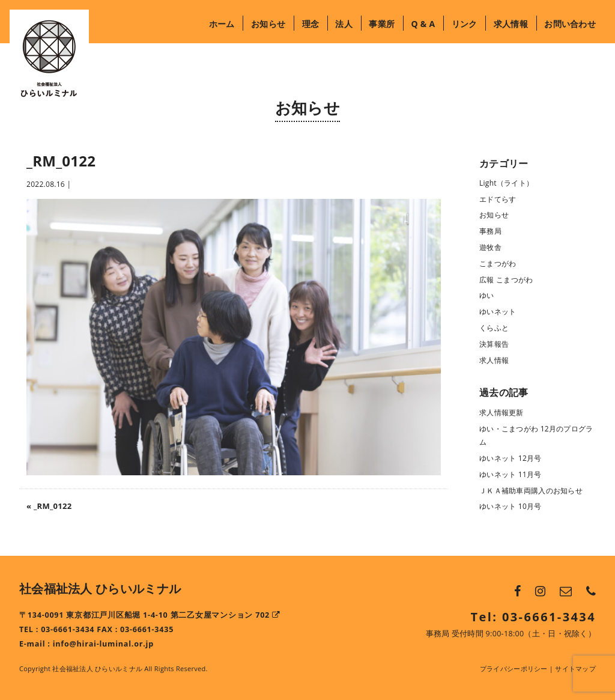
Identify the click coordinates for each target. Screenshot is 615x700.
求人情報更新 (501, 412)
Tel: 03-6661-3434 (533, 617)
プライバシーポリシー (514, 668)
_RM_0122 (53, 506)
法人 (344, 24)
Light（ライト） (506, 183)
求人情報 (511, 24)
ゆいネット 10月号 (510, 506)
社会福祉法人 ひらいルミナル (100, 589)
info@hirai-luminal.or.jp (103, 644)
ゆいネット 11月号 (510, 474)
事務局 (490, 231)
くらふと (494, 328)
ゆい (487, 295)
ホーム (222, 24)
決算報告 (494, 344)
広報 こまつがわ (506, 280)
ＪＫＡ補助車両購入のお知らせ (531, 491)
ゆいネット (498, 312)
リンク (465, 24)
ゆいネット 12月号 (510, 458)
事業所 (382, 24)
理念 (311, 24)
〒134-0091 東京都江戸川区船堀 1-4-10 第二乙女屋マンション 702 (150, 615)
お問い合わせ (570, 24)
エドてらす (498, 199)
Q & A (423, 24)
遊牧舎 (490, 247)
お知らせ (268, 24)
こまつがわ (498, 263)
